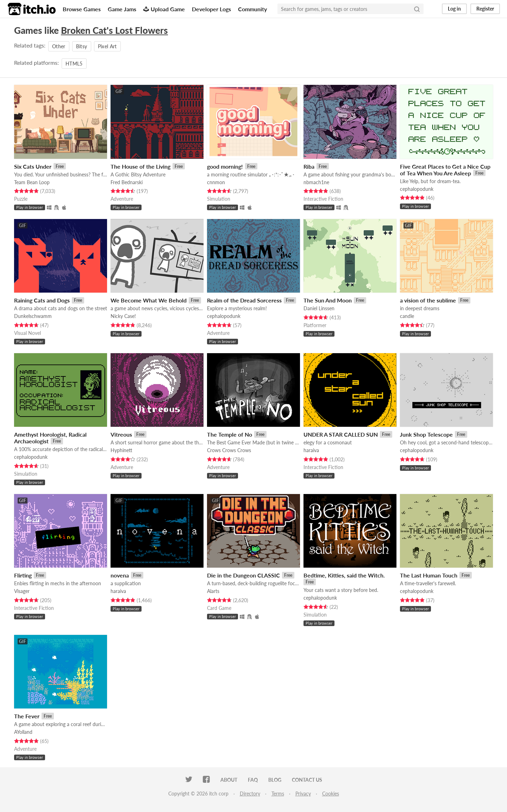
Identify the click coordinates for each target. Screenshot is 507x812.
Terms (278, 794)
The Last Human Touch (429, 575)
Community (252, 9)
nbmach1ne (316, 182)
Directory (250, 794)
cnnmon (216, 182)
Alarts (213, 591)
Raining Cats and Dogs (42, 300)
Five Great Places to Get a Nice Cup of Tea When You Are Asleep (445, 170)
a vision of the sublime (428, 300)
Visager (22, 591)
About (229, 780)
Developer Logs (211, 9)
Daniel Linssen (319, 308)
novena (120, 575)
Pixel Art (107, 46)
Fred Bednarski (127, 182)
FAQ (253, 780)
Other (59, 46)
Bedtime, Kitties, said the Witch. (344, 575)
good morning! (225, 166)
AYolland (23, 732)
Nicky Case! (123, 316)
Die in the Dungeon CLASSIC (243, 575)
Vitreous (121, 434)
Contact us (307, 780)
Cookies (331, 794)
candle (407, 316)
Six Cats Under (33, 166)
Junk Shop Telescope (426, 434)
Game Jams (122, 9)
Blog (275, 780)
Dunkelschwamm (33, 316)
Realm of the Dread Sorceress (244, 300)
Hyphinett (121, 450)
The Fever (27, 716)
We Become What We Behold (149, 300)
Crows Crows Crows (229, 450)
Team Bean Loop (32, 182)
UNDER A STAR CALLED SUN (341, 434)
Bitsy (82, 46)
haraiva (311, 450)
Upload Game (164, 9)
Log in (454, 9)
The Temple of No (230, 434)
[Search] (417, 9)
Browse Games (82, 9)
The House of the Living (140, 166)
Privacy (303, 794)
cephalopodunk (417, 189)
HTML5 (74, 64)
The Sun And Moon (328, 300)
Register (485, 9)
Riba (309, 166)
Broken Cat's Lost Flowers (114, 30)
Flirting (23, 575)
